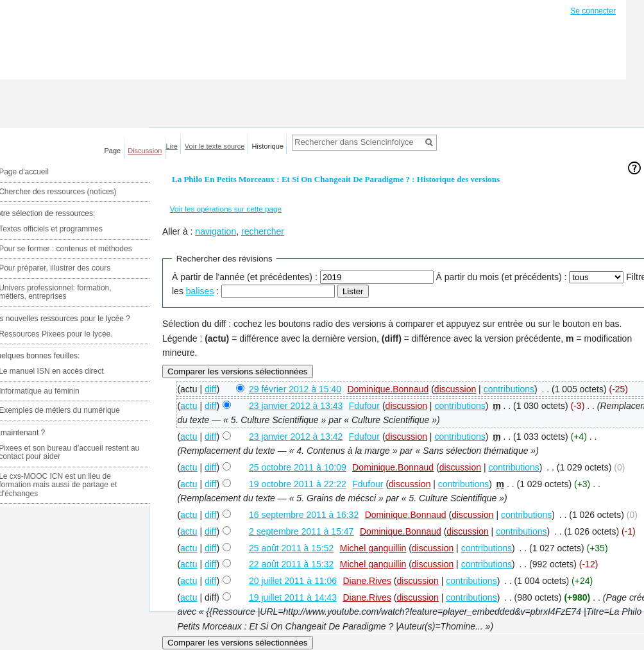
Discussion (145, 151)
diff (210, 389)
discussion (455, 389)
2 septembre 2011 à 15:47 (301, 531)
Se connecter (593, 11)
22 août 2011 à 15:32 (291, 564)
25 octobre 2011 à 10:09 (298, 467)
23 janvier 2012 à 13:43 (296, 406)
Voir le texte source (215, 146)
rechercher (263, 231)
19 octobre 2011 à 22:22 (298, 484)
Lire (172, 146)
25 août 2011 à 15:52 (291, 548)
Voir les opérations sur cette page (226, 209)
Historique (267, 146)
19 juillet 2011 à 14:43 (293, 597)
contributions (509, 389)
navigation (216, 231)
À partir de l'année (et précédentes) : (245, 277)
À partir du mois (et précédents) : (502, 277)
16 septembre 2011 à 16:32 (304, 515)
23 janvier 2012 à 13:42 (296, 437)
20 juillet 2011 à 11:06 (293, 581)
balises (200, 291)
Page (113, 151)
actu (189, 406)
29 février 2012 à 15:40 (295, 389)
